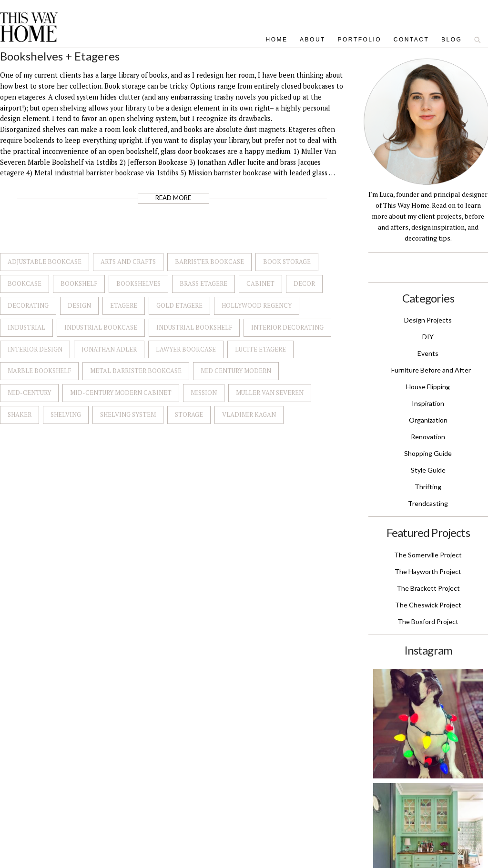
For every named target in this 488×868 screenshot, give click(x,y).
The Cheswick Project (428, 605)
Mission (204, 393)
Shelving (66, 414)
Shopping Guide (428, 453)
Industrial (26, 327)
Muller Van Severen (270, 393)
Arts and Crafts (128, 262)
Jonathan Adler (109, 349)
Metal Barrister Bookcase (136, 371)
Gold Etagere (179, 305)
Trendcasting (428, 503)
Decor (304, 283)
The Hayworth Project (428, 571)
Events (428, 353)
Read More (173, 198)
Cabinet (260, 283)
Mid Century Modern (236, 371)
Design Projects (428, 320)
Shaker (20, 414)
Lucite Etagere (260, 349)
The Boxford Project (428, 621)
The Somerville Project (428, 555)
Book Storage (287, 262)
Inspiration (428, 403)
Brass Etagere (203, 283)
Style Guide (428, 470)
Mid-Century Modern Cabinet (121, 393)
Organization (428, 420)
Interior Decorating (287, 327)
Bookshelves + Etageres (60, 56)
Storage (189, 414)
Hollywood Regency (257, 305)
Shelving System (128, 414)
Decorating (28, 305)
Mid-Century (29, 393)
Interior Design (35, 349)
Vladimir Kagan (249, 414)
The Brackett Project (428, 588)
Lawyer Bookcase (186, 349)
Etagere (124, 305)
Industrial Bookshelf (194, 327)
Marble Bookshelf (39, 371)
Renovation (428, 437)
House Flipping (428, 387)
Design (79, 305)
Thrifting (428, 487)
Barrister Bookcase (209, 262)
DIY (428, 337)
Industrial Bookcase (101, 327)
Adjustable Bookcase (45, 262)
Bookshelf (79, 283)
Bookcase (25, 283)
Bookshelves (138, 283)
